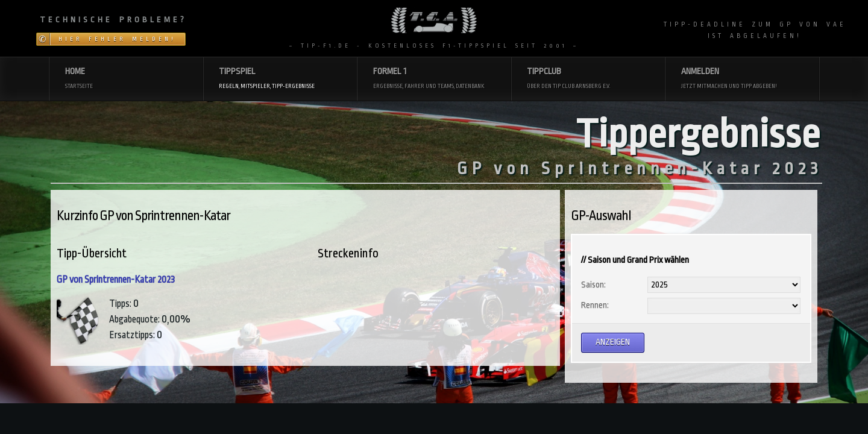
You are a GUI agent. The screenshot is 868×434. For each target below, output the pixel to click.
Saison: (593, 285)
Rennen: (595, 305)
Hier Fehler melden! (117, 39)
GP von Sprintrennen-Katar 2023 (116, 280)
